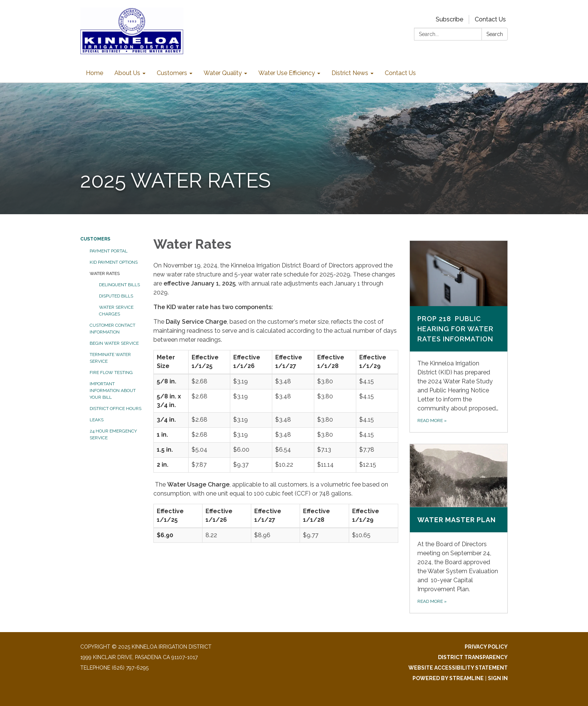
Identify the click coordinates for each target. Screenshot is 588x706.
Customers (95, 239)
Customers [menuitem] (172, 73)
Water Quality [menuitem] (223, 73)
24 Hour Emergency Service (113, 434)
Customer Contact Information (112, 329)
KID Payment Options (114, 262)
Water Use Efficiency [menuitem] (287, 73)
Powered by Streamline (448, 678)
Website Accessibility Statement (458, 668)
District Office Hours (115, 409)
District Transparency (473, 657)
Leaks (97, 420)
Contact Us (490, 19)
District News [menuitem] (350, 73)
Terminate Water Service (110, 358)
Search (495, 34)
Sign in (498, 678)
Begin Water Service (114, 343)
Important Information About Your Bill (113, 391)
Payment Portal (109, 251)
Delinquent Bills (119, 285)
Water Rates (105, 273)
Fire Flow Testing (111, 373)
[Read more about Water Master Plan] (459, 529)
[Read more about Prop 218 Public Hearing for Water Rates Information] (459, 336)
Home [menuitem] (94, 73)
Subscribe (449, 19)
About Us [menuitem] (127, 73)
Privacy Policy (486, 647)
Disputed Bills (116, 296)
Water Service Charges (116, 311)
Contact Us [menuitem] (400, 73)
